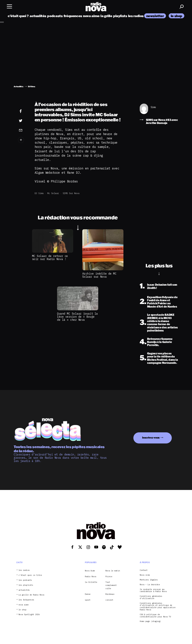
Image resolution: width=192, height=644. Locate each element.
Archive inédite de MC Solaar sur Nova (99, 275)
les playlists (26, 585)
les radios (136, 16)
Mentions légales (149, 580)
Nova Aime (90, 571)
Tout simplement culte (111, 585)
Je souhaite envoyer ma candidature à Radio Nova (153, 590)
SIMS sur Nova (71, 193)
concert (109, 600)
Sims (153, 107)
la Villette (91, 582)
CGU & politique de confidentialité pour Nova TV (155, 616)
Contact (144, 570)
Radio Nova (90, 576)
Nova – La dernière (150, 585)
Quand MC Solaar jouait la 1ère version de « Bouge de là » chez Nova (77, 317)
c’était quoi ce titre (30, 575)
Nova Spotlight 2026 (29, 615)
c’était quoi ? (18, 16)
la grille (106, 16)
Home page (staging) (150, 621)
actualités (38, 16)
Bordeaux (110, 594)
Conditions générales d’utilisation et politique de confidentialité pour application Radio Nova (158, 606)
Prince (109, 576)
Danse (88, 594)
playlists (120, 16)
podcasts (55, 16)
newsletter (155, 16)
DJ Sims (39, 193)
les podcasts (25, 580)
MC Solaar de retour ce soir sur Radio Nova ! (50, 257)
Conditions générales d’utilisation (151, 597)
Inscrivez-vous (151, 438)
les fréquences (26, 600)
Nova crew (145, 575)
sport (88, 600)
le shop (176, 16)
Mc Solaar (53, 193)
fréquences (73, 16)
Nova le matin (113, 571)
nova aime (91, 16)
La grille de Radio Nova (31, 595)
